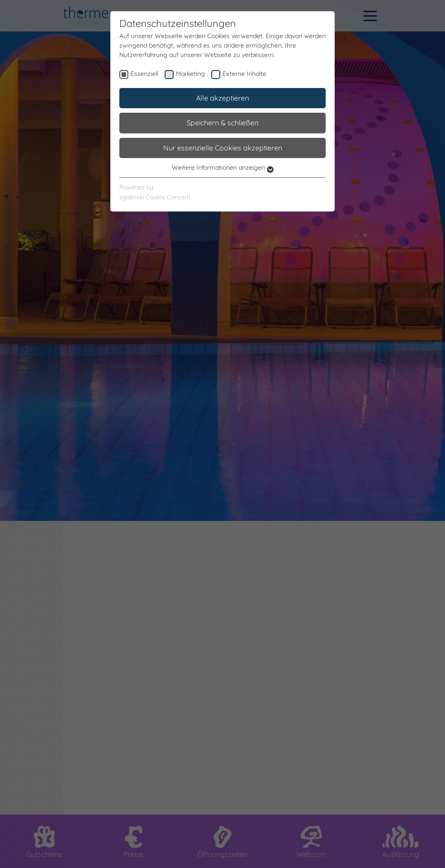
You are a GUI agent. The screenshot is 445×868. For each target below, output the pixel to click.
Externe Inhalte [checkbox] (244, 74)
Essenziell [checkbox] (144, 74)
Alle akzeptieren (222, 98)
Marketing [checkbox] (190, 74)
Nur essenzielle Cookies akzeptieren (223, 148)
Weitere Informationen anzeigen (223, 167)
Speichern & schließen (222, 123)
